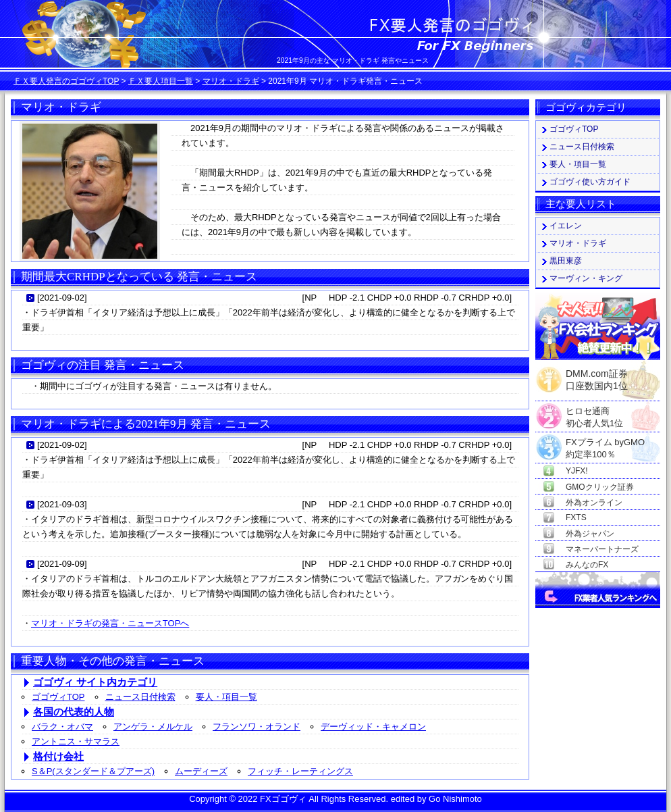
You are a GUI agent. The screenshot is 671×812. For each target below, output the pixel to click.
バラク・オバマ (62, 727)
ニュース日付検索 (140, 697)
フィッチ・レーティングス (300, 771)
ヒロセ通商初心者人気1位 (594, 412)
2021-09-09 (62, 564)
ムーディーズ (201, 771)
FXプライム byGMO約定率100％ (605, 443)
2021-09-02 (62, 298)
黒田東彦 (566, 261)
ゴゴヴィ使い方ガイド (590, 182)
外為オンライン (594, 503)
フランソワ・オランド (257, 727)
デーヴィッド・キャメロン (373, 727)
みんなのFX (587, 565)
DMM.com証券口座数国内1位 (597, 376)
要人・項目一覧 (226, 697)
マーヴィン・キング (586, 278)
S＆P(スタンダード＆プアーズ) (93, 771)
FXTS (576, 517)
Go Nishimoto (455, 799)
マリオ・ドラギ (231, 81)
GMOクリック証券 (600, 487)
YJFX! (577, 471)
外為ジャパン (590, 534)
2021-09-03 (62, 504)
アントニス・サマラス (76, 741)
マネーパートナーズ (602, 549)
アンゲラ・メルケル (153, 727)
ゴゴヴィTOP (58, 697)
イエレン (566, 226)
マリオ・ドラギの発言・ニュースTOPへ (110, 623)
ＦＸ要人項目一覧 (161, 81)
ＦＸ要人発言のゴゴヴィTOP (66, 81)
